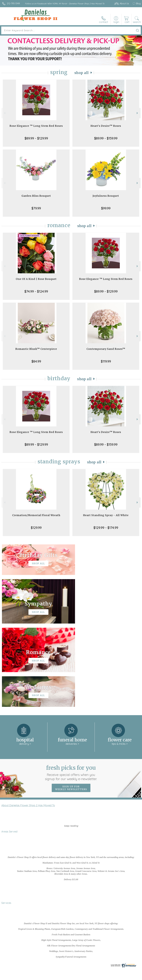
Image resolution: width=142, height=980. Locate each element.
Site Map (67, 979)
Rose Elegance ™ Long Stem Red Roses (36, 126)
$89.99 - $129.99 (36, 138)
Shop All (82, 73)
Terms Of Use (11, 979)
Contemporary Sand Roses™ (106, 349)
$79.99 (36, 208)
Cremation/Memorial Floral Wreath (36, 515)
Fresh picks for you (71, 689)
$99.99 (106, 208)
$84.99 (36, 361)
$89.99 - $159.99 (106, 138)
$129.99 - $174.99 (106, 528)
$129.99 (36, 528)
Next (138, 113)
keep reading (71, 742)
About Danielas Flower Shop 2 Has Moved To (28, 722)
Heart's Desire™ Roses (106, 126)
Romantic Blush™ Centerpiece (36, 349)
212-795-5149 (13, 3)
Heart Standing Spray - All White (106, 515)
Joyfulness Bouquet (106, 196)
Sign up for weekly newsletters (71, 705)
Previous (4, 113)
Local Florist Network (49, 979)
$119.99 (106, 361)
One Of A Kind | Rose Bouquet (36, 279)
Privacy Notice (28, 979)
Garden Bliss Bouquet (36, 196)
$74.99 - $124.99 (36, 291)
